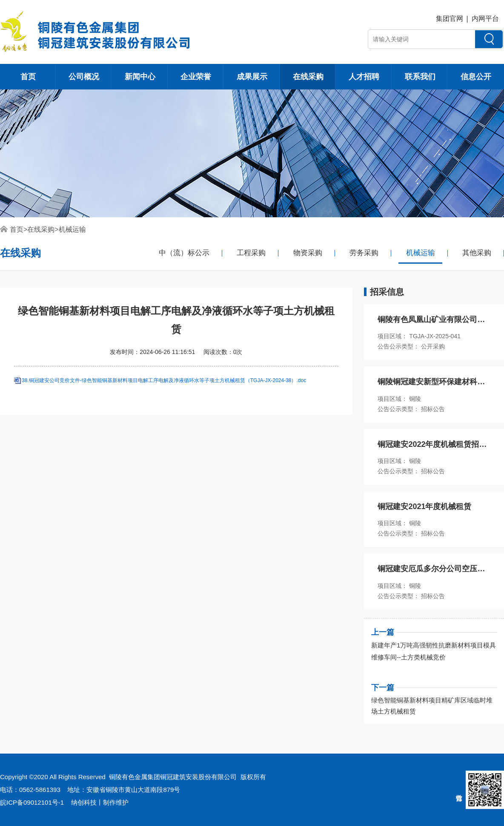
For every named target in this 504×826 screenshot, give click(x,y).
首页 (28, 77)
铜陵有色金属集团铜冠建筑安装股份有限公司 (173, 777)
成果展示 (252, 77)
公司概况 (84, 77)
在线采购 (308, 77)
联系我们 (420, 77)
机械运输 (72, 229)
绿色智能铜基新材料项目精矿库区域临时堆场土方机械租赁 (432, 706)
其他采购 (477, 253)
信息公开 (476, 77)
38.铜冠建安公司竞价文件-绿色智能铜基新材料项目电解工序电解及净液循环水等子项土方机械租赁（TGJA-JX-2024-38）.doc (164, 381)
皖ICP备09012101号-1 (32, 802)
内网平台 (485, 19)
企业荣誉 (196, 77)
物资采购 (308, 253)
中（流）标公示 (184, 253)
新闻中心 (140, 77)
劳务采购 (364, 253)
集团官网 (450, 19)
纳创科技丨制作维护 (100, 802)
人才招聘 (364, 77)
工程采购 (251, 253)
